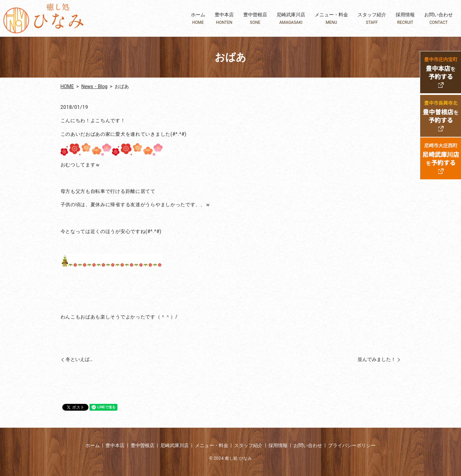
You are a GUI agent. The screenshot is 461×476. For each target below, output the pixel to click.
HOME (67, 86)
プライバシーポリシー (352, 445)
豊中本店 (224, 19)
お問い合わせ (439, 19)
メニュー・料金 (331, 19)
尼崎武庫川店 (291, 19)
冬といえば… (79, 359)
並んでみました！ (377, 359)
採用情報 (405, 19)
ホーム (198, 19)
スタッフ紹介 (372, 19)
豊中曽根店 (255, 19)
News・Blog (94, 86)
